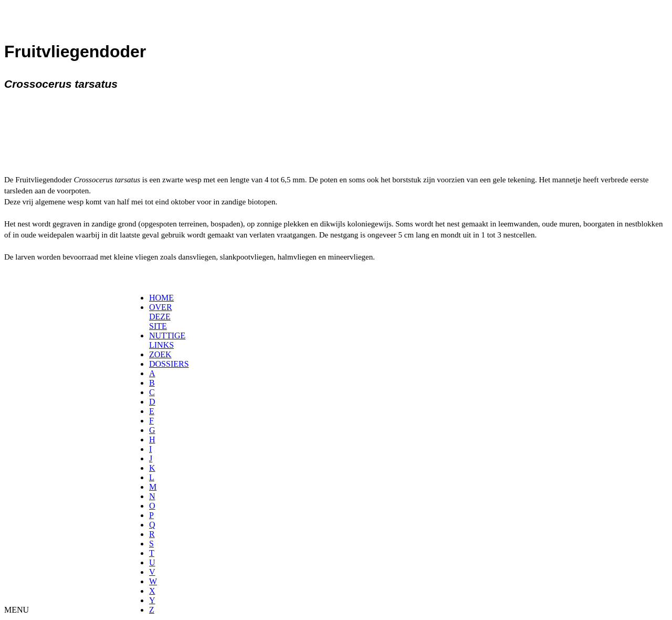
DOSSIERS (169, 364)
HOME (161, 298)
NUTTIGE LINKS (167, 340)
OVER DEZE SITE (161, 317)
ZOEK (160, 354)
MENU (17, 610)
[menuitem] (153, 298)
